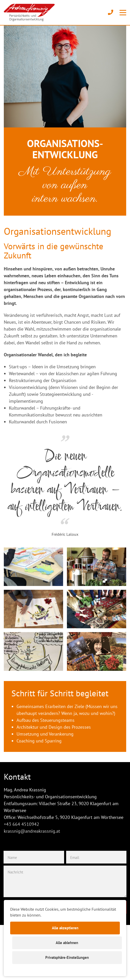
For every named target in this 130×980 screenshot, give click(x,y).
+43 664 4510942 (21, 824)
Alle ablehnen (67, 943)
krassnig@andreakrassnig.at (32, 831)
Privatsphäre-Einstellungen (67, 957)
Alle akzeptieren (65, 928)
